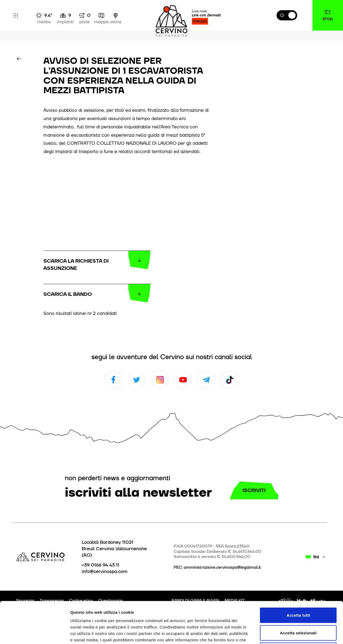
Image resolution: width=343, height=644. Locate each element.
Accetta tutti (298, 574)
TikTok (230, 380)
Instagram (160, 380)
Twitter (137, 380)
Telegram (206, 380)
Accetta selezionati (298, 591)
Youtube (183, 380)
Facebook (113, 380)
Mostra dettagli (282, 633)
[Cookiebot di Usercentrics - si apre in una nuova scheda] (35, 634)
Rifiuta (298, 609)
